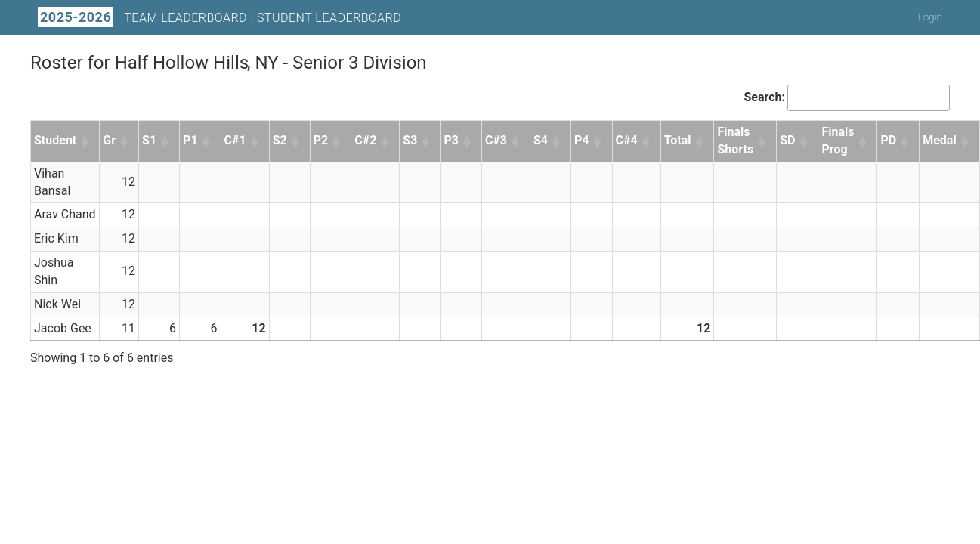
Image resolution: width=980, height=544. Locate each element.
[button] (85, 141)
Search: (764, 97)
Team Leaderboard (185, 18)
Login (930, 17)
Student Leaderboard (329, 18)
